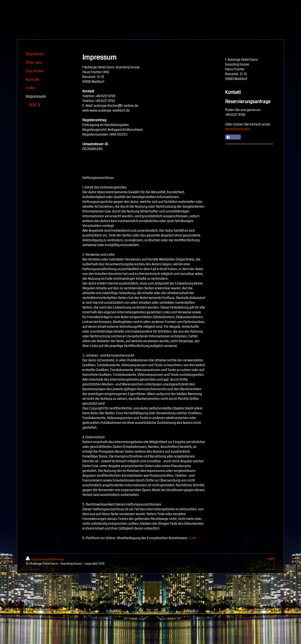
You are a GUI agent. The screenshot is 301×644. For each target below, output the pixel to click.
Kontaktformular (238, 129)
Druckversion (38, 559)
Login (271, 559)
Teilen (233, 137)
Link (193, 538)
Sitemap (58, 559)
